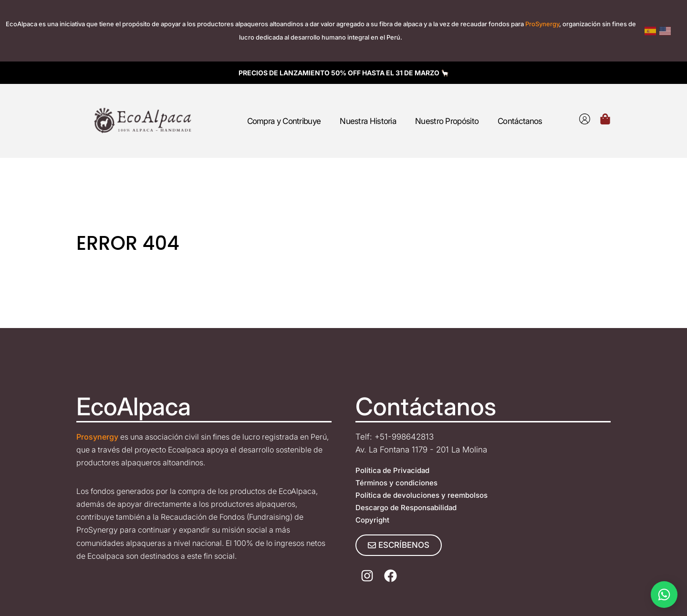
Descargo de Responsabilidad (406, 508)
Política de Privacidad (392, 470)
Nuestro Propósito (447, 121)
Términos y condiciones (396, 483)
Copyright (372, 520)
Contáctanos (520, 121)
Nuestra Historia (368, 121)
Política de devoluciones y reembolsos (422, 495)
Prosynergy (97, 437)
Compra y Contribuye (284, 121)
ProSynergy (542, 24)
